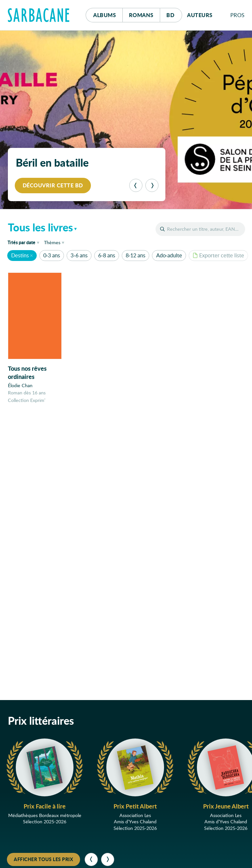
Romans (141, 15)
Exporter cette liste (218, 255)
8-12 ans (136, 255)
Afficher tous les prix (43, 859)
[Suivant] (152, 185)
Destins (20, 255)
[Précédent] (136, 185)
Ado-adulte (169, 255)
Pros (238, 15)
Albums (105, 15)
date (25, 242)
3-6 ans (79, 255)
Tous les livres (40, 227)
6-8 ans (106, 255)
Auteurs (200, 15)
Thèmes (52, 242)
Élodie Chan (20, 385)
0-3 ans (52, 255)
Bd (174, 13)
